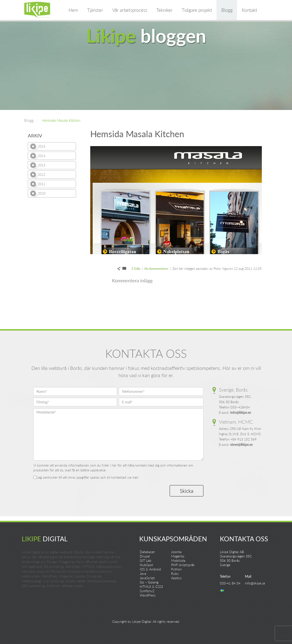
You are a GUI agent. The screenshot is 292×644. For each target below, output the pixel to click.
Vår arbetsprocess (130, 10)
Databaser (147, 552)
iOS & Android (150, 569)
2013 (42, 165)
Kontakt (250, 10)
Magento (178, 556)
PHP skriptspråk (183, 565)
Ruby (175, 573)
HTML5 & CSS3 (151, 586)
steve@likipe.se (241, 444)
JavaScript (147, 578)
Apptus (176, 578)
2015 (42, 146)
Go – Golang (149, 582)
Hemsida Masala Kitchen (61, 120)
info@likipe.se (241, 412)
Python (176, 569)
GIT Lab (146, 560)
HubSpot (146, 565)
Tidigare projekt (197, 10)
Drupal (145, 556)
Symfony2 (147, 591)
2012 (42, 174)
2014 (42, 156)
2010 (42, 193)
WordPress (148, 595)
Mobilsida (178, 560)
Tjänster (95, 10)
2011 (42, 184)
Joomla (176, 552)
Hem (73, 10)
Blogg (227, 10)
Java (143, 573)
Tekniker (164, 10)
